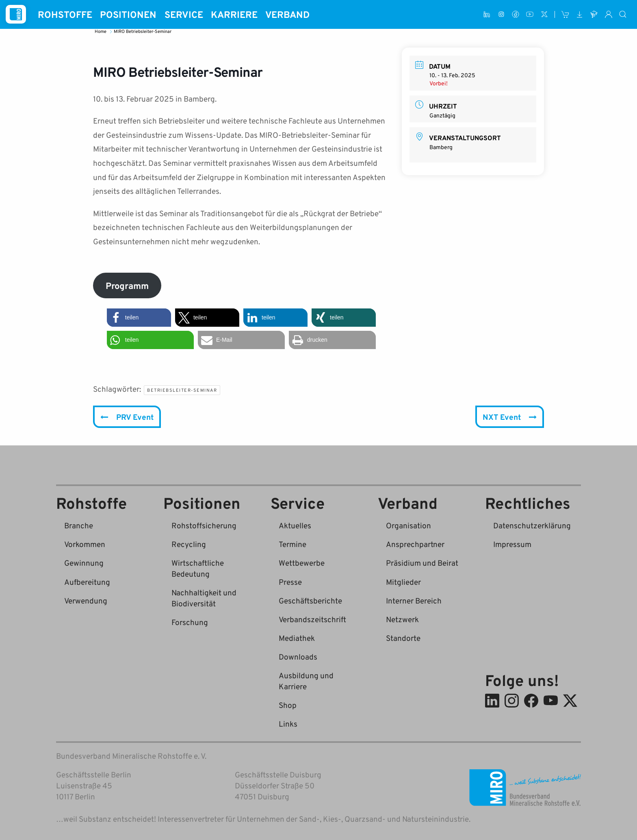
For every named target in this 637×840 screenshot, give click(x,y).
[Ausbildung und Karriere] (594, 14)
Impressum (512, 544)
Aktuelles (295, 525)
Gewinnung (84, 563)
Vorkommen (85, 544)
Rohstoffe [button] (65, 14)
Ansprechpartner (415, 544)
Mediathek (297, 638)
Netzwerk (402, 619)
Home (101, 31)
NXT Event (510, 417)
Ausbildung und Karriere (306, 681)
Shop (288, 705)
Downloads (298, 657)
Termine (292, 544)
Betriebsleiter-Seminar (182, 390)
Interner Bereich (414, 600)
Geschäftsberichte (310, 600)
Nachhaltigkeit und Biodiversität (204, 598)
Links (288, 724)
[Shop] (565, 14)
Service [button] (184, 14)
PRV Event (127, 417)
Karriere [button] (234, 14)
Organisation (408, 525)
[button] (139, 318)
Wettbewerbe (302, 563)
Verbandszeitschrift (312, 619)
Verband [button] (287, 14)
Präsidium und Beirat (422, 563)
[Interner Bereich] (608, 14)
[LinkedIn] (487, 14)
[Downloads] (580, 14)
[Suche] (623, 14)
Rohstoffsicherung (204, 525)
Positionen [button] (128, 14)
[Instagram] (501, 14)
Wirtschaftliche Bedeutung (198, 568)
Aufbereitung (87, 582)
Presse (290, 582)
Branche (79, 525)
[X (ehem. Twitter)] (544, 14)
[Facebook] (515, 14)
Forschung (190, 622)
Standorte (403, 638)
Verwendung (86, 600)
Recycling (189, 544)
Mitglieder (403, 582)
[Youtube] (530, 14)
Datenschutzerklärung (532, 525)
